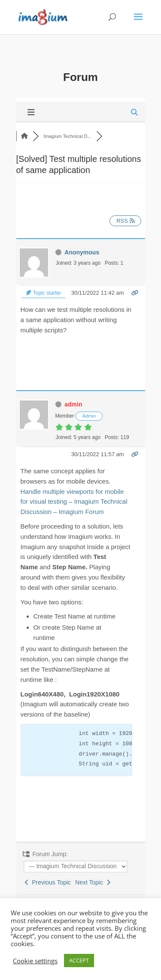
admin (73, 404)
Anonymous (82, 252)
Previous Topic (48, 882)
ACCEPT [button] (79, 960)
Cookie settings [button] (35, 961)
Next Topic (93, 882)
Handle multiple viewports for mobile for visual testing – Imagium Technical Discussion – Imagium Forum (74, 502)
